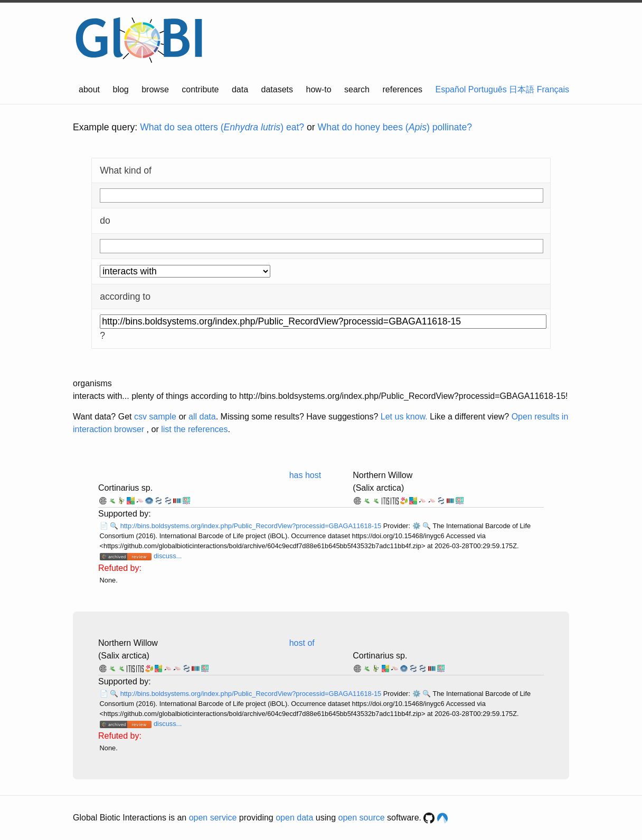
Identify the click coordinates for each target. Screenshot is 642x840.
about (89, 89)
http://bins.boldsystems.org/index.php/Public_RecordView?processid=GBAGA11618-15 (252, 526)
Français (553, 89)
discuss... (168, 556)
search (357, 89)
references (402, 89)
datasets (277, 89)
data (240, 89)
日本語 (522, 89)
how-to (319, 89)
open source (362, 818)
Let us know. (404, 417)
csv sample (155, 417)
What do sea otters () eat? (222, 127)
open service (213, 818)
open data (294, 818)
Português (488, 89)
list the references (194, 429)
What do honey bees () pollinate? (395, 127)
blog (121, 89)
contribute (200, 89)
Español (451, 89)
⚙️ (417, 526)
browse (155, 89)
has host (305, 475)
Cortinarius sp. (125, 488)
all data (202, 417)
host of (302, 643)
